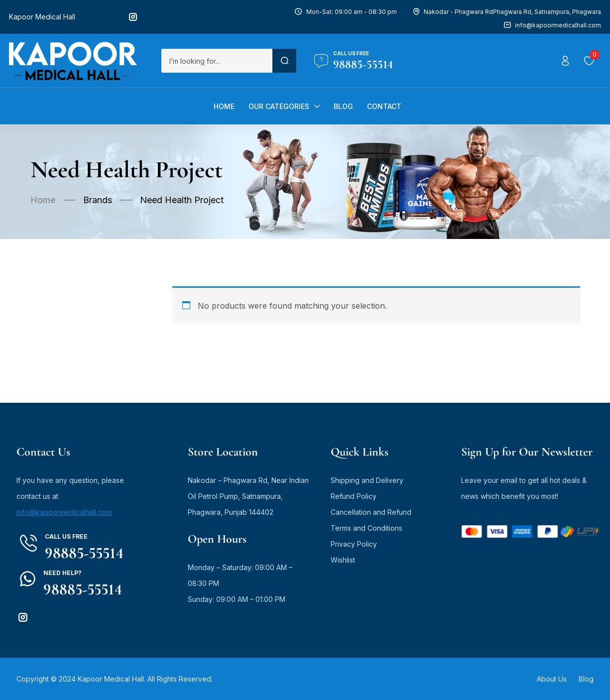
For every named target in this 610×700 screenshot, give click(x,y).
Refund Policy (354, 496)
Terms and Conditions (366, 528)
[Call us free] (321, 61)
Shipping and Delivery (367, 480)
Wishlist (343, 560)
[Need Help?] (28, 579)
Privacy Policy (354, 544)
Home (43, 200)
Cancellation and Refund (371, 512)
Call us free (351, 53)
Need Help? (62, 573)
